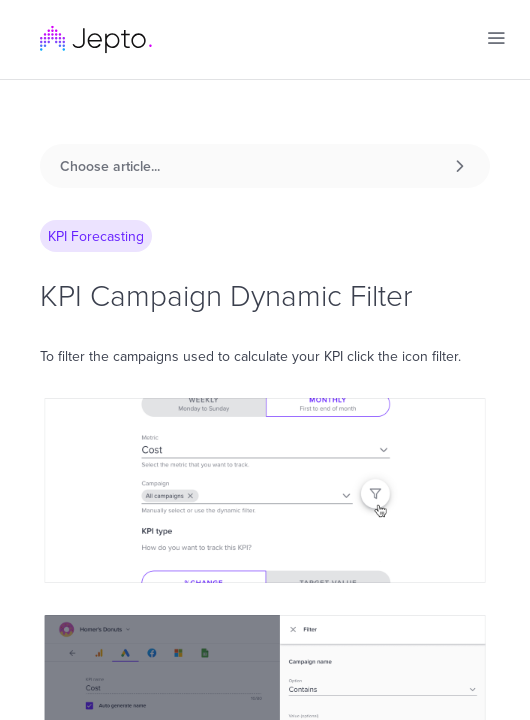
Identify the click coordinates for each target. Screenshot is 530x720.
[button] (496, 38)
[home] (96, 39)
